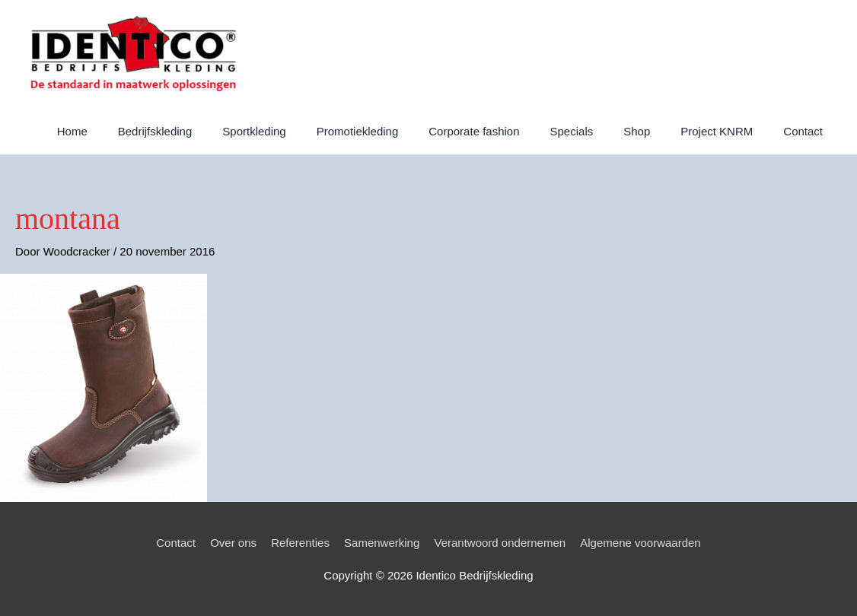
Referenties (300, 543)
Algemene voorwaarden (640, 543)
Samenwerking (382, 543)
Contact (176, 543)
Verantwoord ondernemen (500, 543)
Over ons (233, 543)
